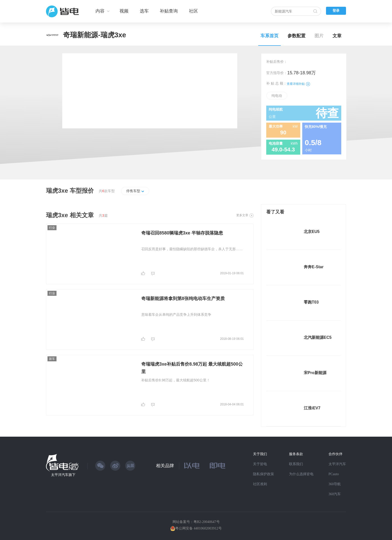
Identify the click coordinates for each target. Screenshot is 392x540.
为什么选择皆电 (301, 474)
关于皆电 (260, 464)
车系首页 (269, 36)
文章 (337, 36)
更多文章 (245, 215)
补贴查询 (169, 11)
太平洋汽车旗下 (63, 475)
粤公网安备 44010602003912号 (198, 528)
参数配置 (296, 36)
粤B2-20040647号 (207, 522)
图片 (319, 36)
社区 (193, 11)
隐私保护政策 (263, 474)
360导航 (335, 484)
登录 (336, 11)
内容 (100, 11)
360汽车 (335, 494)
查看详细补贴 (298, 84)
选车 (144, 11)
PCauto (334, 474)
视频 (124, 11)
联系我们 (296, 464)
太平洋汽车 (337, 464)
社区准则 (260, 484)
